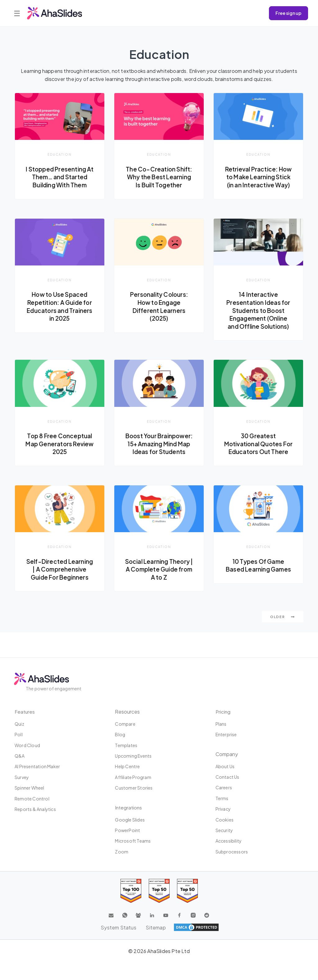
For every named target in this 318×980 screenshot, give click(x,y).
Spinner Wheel (30, 788)
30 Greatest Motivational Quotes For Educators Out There (259, 456)
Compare (125, 724)
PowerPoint (127, 831)
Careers (224, 788)
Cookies (225, 820)
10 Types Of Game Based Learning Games (258, 582)
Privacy (223, 809)
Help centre (127, 767)
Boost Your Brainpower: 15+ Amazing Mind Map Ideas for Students (159, 456)
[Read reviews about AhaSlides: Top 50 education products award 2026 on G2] (159, 891)
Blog (120, 735)
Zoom (122, 852)
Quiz (19, 724)
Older (283, 642)
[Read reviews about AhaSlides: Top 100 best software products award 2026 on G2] (131, 891)
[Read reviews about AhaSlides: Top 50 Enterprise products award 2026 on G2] (187, 891)
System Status (118, 927)
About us (225, 766)
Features (25, 712)
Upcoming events (133, 756)
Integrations (129, 807)
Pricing (223, 712)
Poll (19, 735)
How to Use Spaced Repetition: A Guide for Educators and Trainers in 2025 (60, 315)
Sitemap (156, 927)
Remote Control (32, 799)
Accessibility (229, 841)
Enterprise (226, 735)
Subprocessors (232, 852)
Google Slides (130, 820)
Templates (126, 745)
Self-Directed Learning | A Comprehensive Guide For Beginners (60, 590)
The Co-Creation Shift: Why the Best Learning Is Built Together (159, 177)
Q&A (20, 756)
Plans (221, 724)
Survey (22, 777)
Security (224, 831)
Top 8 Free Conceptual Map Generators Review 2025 (60, 452)
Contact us (227, 777)
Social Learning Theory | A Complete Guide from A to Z (159, 586)
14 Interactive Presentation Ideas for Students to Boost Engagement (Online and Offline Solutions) (258, 318)
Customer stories (134, 788)
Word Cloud (27, 745)
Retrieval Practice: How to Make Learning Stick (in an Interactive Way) (258, 181)
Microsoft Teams (133, 841)
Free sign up (288, 13)
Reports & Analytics (35, 809)
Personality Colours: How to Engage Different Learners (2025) (159, 315)
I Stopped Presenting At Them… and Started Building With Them (59, 177)
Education (59, 154)
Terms (222, 798)
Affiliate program (133, 777)
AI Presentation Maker (37, 767)
